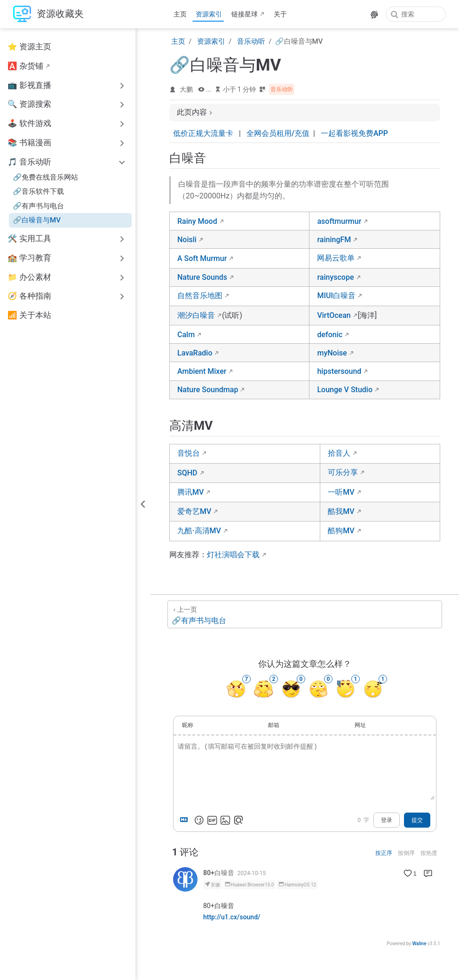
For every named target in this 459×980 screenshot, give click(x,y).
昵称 (188, 725)
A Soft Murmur (202, 258)
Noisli (187, 240)
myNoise (332, 353)
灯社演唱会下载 (233, 555)
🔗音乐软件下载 (38, 191)
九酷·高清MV (199, 531)
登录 (387, 820)
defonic (330, 335)
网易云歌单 (336, 258)
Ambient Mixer (202, 371)
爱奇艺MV (194, 511)
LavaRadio (195, 353)
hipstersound (339, 371)
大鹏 (186, 89)
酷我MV (341, 511)
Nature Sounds (202, 277)
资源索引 (209, 14)
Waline (419, 944)
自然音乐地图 (200, 296)
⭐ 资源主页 (29, 47)
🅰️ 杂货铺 (25, 66)
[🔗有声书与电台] (305, 614)
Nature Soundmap (208, 390)
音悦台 (189, 453)
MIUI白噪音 (336, 296)
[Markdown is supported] (186, 820)
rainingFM (334, 240)
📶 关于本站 (29, 315)
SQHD (187, 473)
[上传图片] (225, 820)
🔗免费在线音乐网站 (45, 177)
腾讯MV (190, 492)
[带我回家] (48, 14)
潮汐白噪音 (196, 315)
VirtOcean (334, 315)
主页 (180, 14)
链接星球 (245, 14)
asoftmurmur (339, 221)
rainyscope (335, 277)
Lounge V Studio (345, 390)
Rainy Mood (197, 221)
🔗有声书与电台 (38, 206)
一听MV (341, 492)
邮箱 (274, 725)
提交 (417, 820)
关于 (280, 14)
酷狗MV (341, 531)
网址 (360, 725)
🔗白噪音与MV (37, 220)
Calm (186, 335)
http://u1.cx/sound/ (232, 917)
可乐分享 (343, 472)
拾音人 (339, 453)
